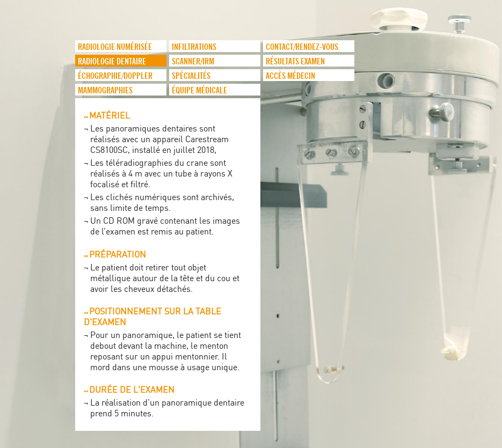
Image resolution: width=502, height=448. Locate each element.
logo (46, 64)
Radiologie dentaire (112, 62)
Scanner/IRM (193, 62)
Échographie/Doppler (115, 76)
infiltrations (194, 47)
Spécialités (191, 76)
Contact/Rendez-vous (302, 47)
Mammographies (105, 91)
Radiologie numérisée (115, 47)
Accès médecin (290, 76)
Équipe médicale (199, 91)
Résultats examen (295, 62)
